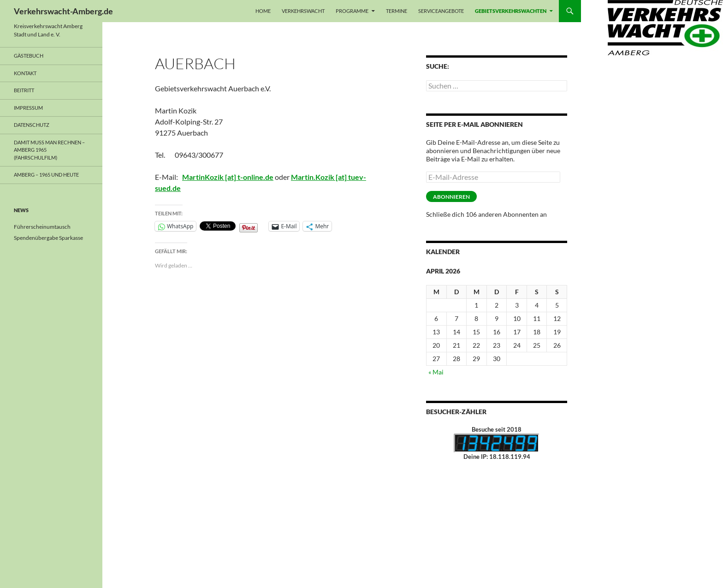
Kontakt (25, 73)
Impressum (28, 108)
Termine (397, 11)
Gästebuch (29, 56)
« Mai (436, 372)
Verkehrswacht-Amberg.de (63, 11)
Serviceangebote (441, 11)
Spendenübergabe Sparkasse (48, 238)
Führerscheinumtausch (42, 227)
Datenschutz (32, 125)
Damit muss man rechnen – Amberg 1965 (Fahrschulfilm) (49, 150)
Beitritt (24, 90)
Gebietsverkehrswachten (511, 11)
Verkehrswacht (303, 11)
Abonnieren (451, 197)
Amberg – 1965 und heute (46, 175)
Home (263, 11)
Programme (352, 11)
